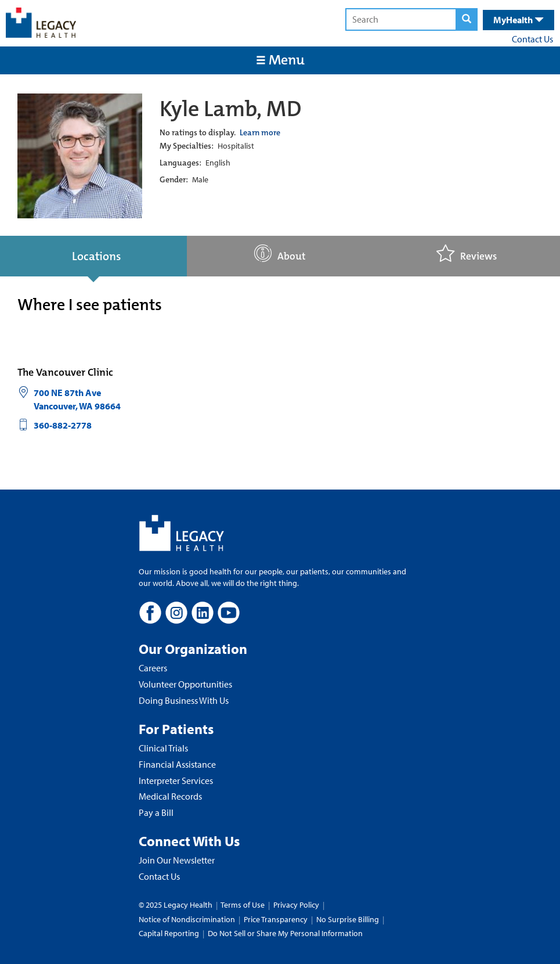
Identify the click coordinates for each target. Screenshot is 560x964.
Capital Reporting (169, 933)
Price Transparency (276, 919)
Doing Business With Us (184, 700)
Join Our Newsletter (177, 860)
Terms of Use (243, 905)
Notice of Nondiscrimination (187, 919)
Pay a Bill (156, 812)
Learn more (260, 132)
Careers (153, 668)
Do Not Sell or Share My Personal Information (285, 933)
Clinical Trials (163, 748)
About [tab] (280, 253)
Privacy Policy (296, 905)
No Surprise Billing (348, 919)
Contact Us (532, 39)
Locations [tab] (96, 256)
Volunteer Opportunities (185, 684)
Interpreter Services (176, 780)
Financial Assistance (177, 764)
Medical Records (170, 796)
